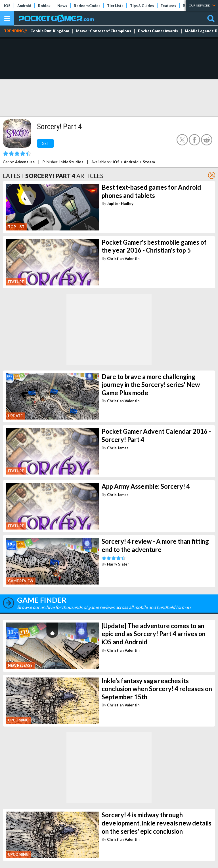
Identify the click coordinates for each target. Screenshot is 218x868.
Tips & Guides (142, 6)
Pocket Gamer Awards (158, 31)
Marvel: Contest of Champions (104, 31)
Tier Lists (115, 6)
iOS (7, 6)
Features (168, 6)
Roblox (44, 6)
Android (24, 6)
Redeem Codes (87, 6)
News (62, 6)
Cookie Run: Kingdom (50, 31)
